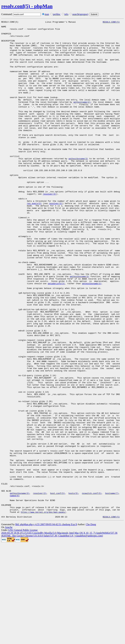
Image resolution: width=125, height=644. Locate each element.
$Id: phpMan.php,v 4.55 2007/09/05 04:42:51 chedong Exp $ (46, 624)
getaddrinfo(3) (56, 336)
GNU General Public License (23, 629)
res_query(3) (34, 240)
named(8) (15, 591)
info (66, 14)
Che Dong (91, 624)
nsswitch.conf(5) (92, 588)
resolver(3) (49, 229)
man (47, 14)
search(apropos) (80, 14)
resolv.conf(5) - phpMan (27, 6)
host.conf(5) (57, 588)
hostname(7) (112, 588)
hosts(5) (73, 588)
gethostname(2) (82, 118)
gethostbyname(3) (78, 186)
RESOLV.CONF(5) (111, 22)
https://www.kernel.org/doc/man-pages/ (43, 611)
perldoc (57, 14)
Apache (9, 627)
